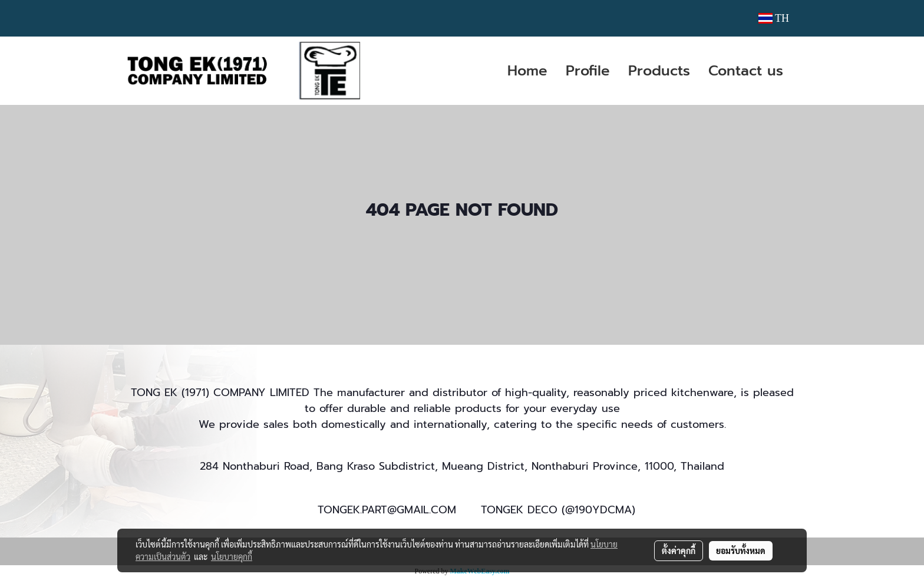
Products (659, 71)
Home (527, 71)
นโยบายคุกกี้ (232, 556)
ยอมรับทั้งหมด (741, 550)
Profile (588, 71)
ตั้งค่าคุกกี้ (679, 550)
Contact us (746, 71)
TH (774, 18)
